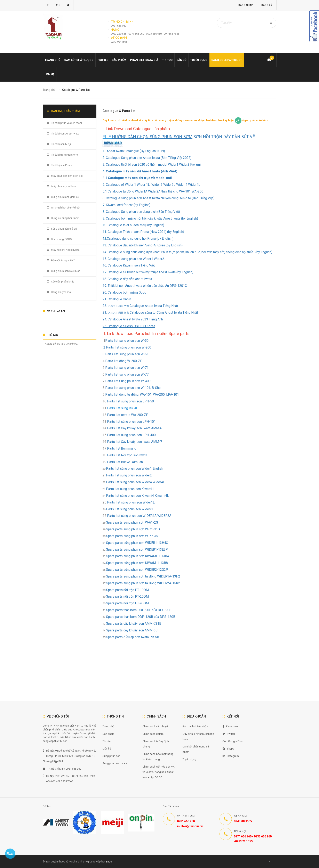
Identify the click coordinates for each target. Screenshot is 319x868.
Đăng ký (267, 5)
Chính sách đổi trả (153, 734)
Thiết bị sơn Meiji (61, 144)
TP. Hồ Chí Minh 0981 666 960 (62, 769)
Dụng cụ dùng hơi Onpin (65, 218)
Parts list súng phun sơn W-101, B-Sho (134, 388)
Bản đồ (181, 60)
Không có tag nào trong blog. (61, 344)
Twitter (229, 734)
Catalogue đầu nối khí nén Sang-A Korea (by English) (145, 245)
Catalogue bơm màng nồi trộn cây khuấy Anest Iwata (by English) (151, 218)
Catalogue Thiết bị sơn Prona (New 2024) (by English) (145, 232)
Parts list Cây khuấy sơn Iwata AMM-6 (135, 428)
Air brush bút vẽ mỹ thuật (66, 208)
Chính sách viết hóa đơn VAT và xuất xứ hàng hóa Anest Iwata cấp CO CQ (159, 772)
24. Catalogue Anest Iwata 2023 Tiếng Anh (133, 319)
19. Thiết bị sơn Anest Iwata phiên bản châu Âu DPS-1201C (145, 286)
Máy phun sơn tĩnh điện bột (67, 176)
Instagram (231, 756)
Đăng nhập (246, 5)
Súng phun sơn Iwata (115, 763)
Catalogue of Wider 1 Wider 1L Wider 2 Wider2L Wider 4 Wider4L (153, 185)
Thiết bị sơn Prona (62, 165)
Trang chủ (108, 726)
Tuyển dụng (199, 60)
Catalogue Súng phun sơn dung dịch (131, 212)
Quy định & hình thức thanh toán (198, 736)
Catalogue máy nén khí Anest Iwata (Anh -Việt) (142, 171)
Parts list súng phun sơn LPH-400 (131, 435)
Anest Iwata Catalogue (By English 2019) (135, 151)
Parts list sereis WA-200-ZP (128, 415)
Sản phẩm (109, 734)
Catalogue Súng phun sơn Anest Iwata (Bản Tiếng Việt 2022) (149, 158)
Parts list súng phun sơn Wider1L (131, 502)
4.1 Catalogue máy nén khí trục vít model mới (137, 178)
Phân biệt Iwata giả (144, 60)
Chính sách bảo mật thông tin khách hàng (158, 757)
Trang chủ (53, 60)
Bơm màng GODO (61, 239)
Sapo (109, 862)
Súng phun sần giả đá (64, 229)
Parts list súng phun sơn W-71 (127, 368)
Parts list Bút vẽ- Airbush (125, 462)
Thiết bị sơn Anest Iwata (65, 134)
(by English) (165, 239)
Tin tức (167, 60)
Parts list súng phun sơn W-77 (127, 374)
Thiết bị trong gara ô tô (65, 155)
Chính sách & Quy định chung (156, 744)
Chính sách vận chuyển (156, 726)
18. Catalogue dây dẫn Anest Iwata (127, 279)
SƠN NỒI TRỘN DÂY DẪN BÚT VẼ (184, 137)
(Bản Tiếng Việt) (168, 212)
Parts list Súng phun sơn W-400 (128, 381)
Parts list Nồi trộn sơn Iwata (127, 455)
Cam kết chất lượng (79, 60)
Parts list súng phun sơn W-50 (127, 341)
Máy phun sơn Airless (64, 186)
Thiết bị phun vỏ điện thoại (66, 123)
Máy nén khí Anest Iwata (65, 250)
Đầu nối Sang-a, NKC (63, 260)
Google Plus (233, 741)
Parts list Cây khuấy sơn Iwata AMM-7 (135, 442)
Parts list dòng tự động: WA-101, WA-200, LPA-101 (142, 395)
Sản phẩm (119, 60)
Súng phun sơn (111, 756)
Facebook (230, 726)
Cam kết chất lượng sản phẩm (196, 749)
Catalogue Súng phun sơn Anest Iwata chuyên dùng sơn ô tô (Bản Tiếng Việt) (160, 198)
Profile (103, 60)
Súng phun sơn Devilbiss (66, 271)
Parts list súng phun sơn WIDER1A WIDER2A (139, 516)
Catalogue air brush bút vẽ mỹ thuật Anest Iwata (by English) (150, 272)
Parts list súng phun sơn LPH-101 (131, 422)
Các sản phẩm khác (63, 282)
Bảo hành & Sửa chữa (195, 726)
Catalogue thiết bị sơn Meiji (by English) (136, 225)
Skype (228, 749)
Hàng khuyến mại (61, 292)
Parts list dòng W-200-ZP (125, 361)
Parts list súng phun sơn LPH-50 (130, 401)
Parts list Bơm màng (122, 448)
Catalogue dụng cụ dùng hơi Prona (131, 239)
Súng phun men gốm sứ (65, 197)
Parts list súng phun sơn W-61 (127, 354)
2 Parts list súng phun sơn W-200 (127, 347)
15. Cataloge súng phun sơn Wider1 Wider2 (133, 259)
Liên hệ (49, 74)
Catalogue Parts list (227, 60)
